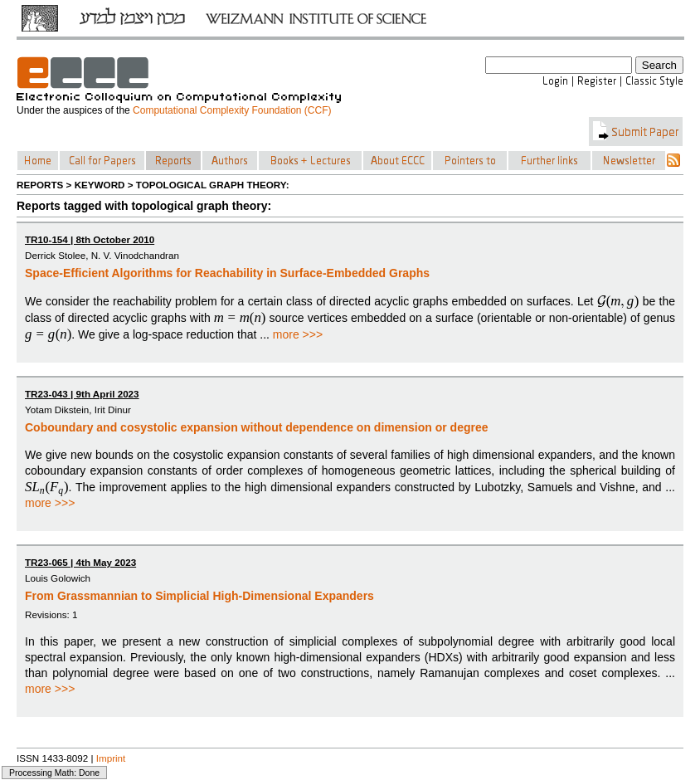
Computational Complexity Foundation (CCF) (232, 110)
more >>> (298, 334)
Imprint (111, 758)
